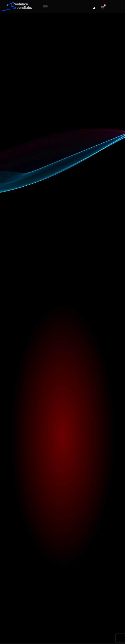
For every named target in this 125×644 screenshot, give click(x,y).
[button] (45, 7)
